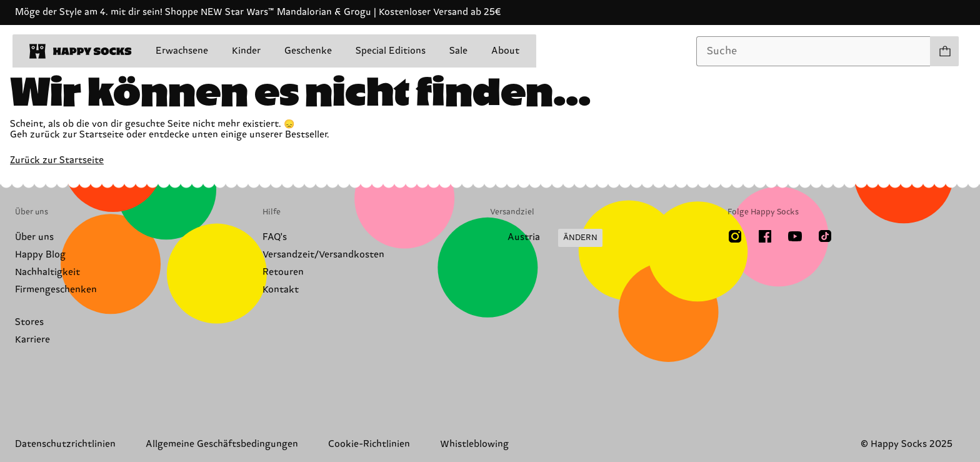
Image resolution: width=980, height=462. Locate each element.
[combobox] (813, 51)
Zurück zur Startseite (57, 160)
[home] (81, 51)
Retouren (283, 272)
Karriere (32, 340)
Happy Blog (40, 255)
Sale (458, 51)
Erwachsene (182, 51)
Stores (29, 322)
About (505, 51)
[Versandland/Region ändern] (546, 238)
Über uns (34, 237)
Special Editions (391, 51)
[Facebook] (765, 236)
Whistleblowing (474, 444)
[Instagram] (735, 236)
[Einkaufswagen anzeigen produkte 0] (944, 51)
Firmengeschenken (56, 290)
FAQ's (275, 237)
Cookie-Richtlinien (369, 444)
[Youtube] (795, 236)
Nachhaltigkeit (47, 272)
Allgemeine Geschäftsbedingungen (222, 444)
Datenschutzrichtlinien (65, 444)
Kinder (246, 51)
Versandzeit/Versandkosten (323, 255)
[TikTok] (825, 236)
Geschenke (308, 51)
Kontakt (281, 290)
